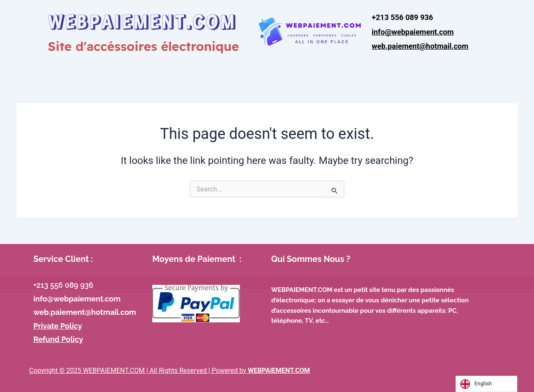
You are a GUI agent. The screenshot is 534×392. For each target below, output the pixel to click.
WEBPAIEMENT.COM (142, 21)
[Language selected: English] (486, 384)
